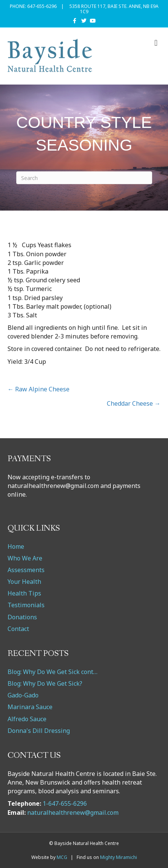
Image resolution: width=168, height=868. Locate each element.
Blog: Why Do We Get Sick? (45, 683)
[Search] (84, 178)
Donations (22, 617)
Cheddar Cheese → (134, 403)
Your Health (24, 582)
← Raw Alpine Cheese (39, 389)
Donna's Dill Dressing (39, 731)
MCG (62, 857)
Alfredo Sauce (27, 719)
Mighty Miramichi (119, 857)
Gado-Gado (23, 695)
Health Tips (24, 593)
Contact (18, 629)
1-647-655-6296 (65, 803)
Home (16, 546)
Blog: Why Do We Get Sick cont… (52, 672)
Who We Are (25, 558)
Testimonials (26, 605)
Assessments (26, 570)
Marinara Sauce (30, 707)
